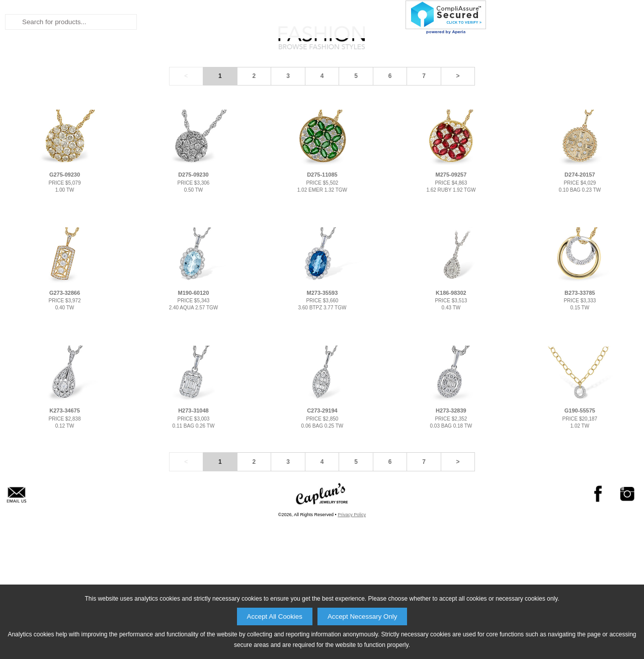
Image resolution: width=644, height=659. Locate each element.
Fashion (267, 95)
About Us (455, 95)
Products (396, 95)
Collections (329, 95)
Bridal (220, 95)
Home (179, 95)
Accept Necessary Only (363, 616)
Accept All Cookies (275, 616)
